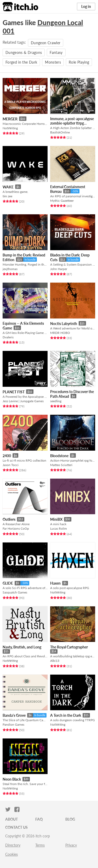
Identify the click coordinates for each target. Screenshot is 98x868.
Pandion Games (13, 724)
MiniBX (56, 519)
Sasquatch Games (15, 592)
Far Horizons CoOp (16, 528)
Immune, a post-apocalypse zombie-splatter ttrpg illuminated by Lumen (72, 123)
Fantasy (56, 52)
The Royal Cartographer (69, 647)
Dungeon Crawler (46, 43)
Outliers (9, 519)
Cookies (11, 854)
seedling (56, 401)
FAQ (39, 819)
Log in (86, 6)
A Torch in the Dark (66, 715)
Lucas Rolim (59, 528)
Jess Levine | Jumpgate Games (23, 401)
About (11, 819)
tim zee (7, 196)
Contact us (16, 827)
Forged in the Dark (21, 62)
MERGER (10, 119)
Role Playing (79, 62)
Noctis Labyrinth (64, 324)
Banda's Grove (14, 715)
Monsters (53, 62)
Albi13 (55, 661)
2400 (7, 456)
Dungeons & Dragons (24, 52)
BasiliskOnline (60, 132)
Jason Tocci (11, 465)
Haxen (55, 583)
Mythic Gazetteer (62, 201)
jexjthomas (10, 269)
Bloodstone (59, 456)
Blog (70, 819)
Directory (13, 845)
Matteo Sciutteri (61, 465)
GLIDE (8, 583)
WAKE (8, 187)
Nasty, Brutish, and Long (22, 647)
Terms (40, 845)
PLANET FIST (14, 392)
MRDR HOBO (60, 333)
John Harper (59, 269)
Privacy (71, 845)
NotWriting (10, 128)
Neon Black (12, 779)
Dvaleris (8, 337)
